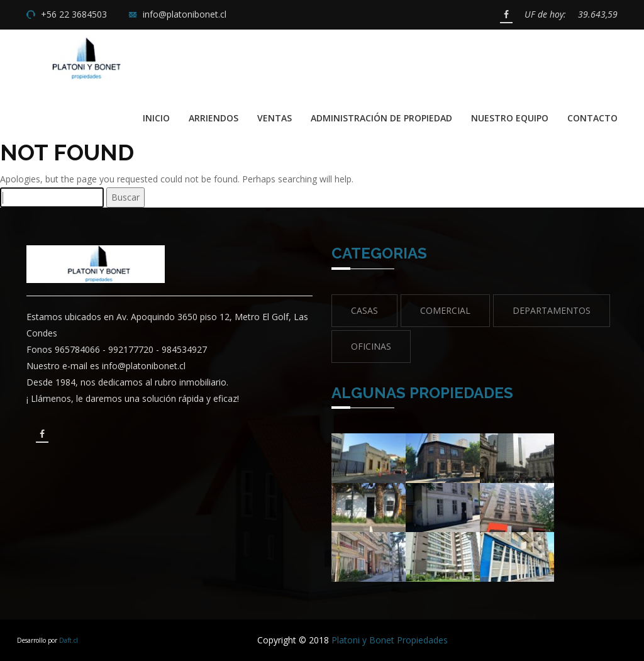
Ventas (275, 118)
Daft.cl (69, 640)
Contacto (592, 118)
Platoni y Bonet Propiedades (390, 640)
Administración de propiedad (381, 118)
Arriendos (214, 118)
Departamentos (552, 310)
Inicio (156, 118)
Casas (364, 310)
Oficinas (371, 346)
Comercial (445, 310)
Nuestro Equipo (510, 118)
